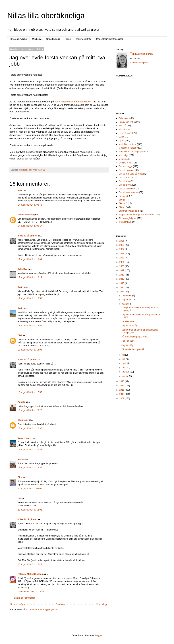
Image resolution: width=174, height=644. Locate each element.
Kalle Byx (22, 269)
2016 (122, 283)
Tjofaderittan (125, 222)
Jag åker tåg (127, 345)
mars (125, 368)
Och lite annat (125, 163)
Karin (20, 191)
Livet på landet (126, 133)
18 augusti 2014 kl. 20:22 (30, 410)
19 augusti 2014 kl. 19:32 (30, 467)
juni (124, 359)
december (127, 295)
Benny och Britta (84, 39)
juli (124, 355)
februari (126, 372)
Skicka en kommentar (24, 598)
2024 (122, 249)
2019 (122, 270)
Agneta (22, 402)
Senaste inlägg (17, 604)
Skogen (122, 200)
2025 (122, 245)
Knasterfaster (25, 438)
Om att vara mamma (129, 192)
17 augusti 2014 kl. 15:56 (30, 298)
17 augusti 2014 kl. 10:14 (30, 277)
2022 (122, 258)
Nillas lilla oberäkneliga (46, 16)
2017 (122, 279)
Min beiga (37, 39)
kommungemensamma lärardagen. (73, 102)
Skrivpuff (123, 203)
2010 (122, 394)
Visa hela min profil (139, 63)
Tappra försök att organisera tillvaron (136, 215)
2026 (122, 241)
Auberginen (124, 118)
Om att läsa (124, 181)
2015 (122, 287)
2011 (122, 390)
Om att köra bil (126, 178)
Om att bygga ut (126, 170)
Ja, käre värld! (128, 321)
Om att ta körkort (127, 189)
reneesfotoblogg (26, 215)
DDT (20, 335)
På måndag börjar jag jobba (135, 337)
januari (126, 376)
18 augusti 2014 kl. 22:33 (30, 449)
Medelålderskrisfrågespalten (110, 39)
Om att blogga (53, 39)
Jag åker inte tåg (130, 326)
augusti (126, 304)
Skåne (68, 39)
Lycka (122, 141)
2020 (122, 266)
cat (19, 498)
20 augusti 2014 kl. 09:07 (30, 489)
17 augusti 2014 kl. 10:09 (30, 259)
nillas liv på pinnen (27, 236)
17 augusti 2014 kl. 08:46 (30, 205)
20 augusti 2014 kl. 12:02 (30, 510)
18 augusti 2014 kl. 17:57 (30, 392)
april (124, 363)
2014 (122, 292)
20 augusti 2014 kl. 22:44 (30, 564)
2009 (122, 398)
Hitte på (122, 126)
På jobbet (123, 196)
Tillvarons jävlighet (18, 39)
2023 (122, 254)
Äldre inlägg (102, 604)
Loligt (121, 137)
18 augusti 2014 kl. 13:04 (30, 350)
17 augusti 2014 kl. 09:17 (30, 226)
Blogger (98, 635)
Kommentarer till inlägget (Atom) (42, 609)
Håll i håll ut (124, 129)
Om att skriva (125, 185)
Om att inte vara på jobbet (131, 174)
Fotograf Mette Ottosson (30, 574)
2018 (122, 275)
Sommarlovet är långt (129, 211)
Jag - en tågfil (128, 341)
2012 (122, 386)
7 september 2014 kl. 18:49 (31, 592)
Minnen (122, 159)
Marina (21, 459)
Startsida (60, 604)
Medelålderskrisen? (128, 148)
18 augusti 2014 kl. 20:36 (30, 428)
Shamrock (23, 420)
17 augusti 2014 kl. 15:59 (30, 326)
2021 (122, 262)
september (127, 300)
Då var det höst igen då (133, 349)
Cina (20, 477)
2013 (122, 381)
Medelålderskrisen (128, 144)
